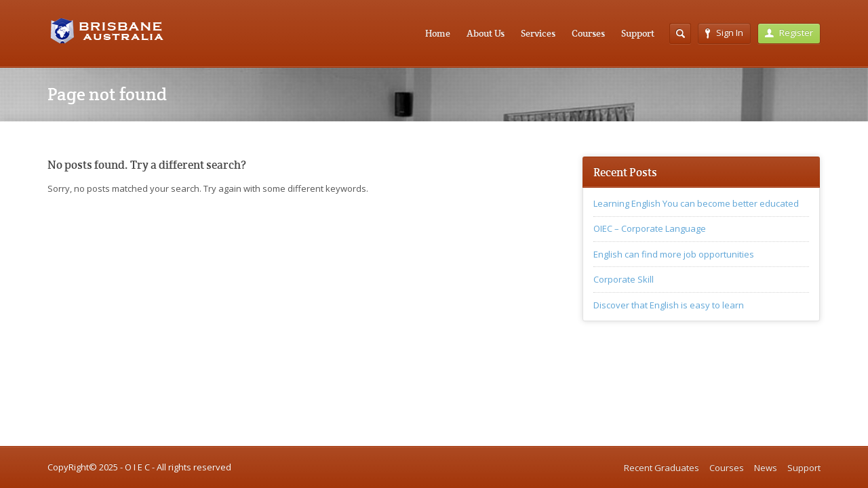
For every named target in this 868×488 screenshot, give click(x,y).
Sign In (724, 33)
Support (638, 33)
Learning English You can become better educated (696, 203)
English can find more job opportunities (674, 254)
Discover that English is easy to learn (669, 305)
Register (789, 33)
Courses (588, 33)
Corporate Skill (624, 279)
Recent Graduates (662, 468)
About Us (486, 33)
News (766, 468)
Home (438, 33)
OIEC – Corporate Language (650, 228)
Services (538, 33)
